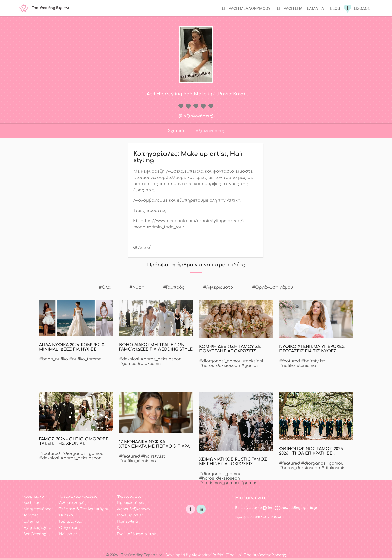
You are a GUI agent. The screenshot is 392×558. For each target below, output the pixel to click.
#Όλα (105, 287)
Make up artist (130, 515)
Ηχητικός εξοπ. (37, 528)
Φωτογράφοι (129, 496)
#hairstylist (313, 361)
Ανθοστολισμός (73, 503)
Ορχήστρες (70, 528)
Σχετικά (176, 131)
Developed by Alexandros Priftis (194, 555)
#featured (290, 361)
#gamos (128, 364)
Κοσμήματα (34, 496)
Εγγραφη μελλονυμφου (246, 9)
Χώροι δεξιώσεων (134, 509)
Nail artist (68, 534)
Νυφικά (66, 515)
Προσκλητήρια (130, 503)
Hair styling (127, 521)
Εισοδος (362, 9)
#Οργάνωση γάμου (273, 287)
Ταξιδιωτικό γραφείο (78, 496)
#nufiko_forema (85, 359)
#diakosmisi (150, 364)
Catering (31, 521)
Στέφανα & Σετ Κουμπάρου (84, 509)
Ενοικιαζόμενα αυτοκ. (137, 534)
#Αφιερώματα (218, 287)
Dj (119, 528)
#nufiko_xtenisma (298, 366)
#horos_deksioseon (161, 359)
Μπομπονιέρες (37, 509)
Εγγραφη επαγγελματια (300, 9)
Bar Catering (35, 534)
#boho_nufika (54, 359)
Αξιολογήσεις (210, 131)
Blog (335, 9)
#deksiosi (129, 359)
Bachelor (31, 503)
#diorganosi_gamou (220, 361)
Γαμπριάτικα (71, 521)
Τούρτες (31, 515)
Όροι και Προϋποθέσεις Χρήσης (256, 555)
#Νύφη (137, 287)
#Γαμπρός (174, 287)
